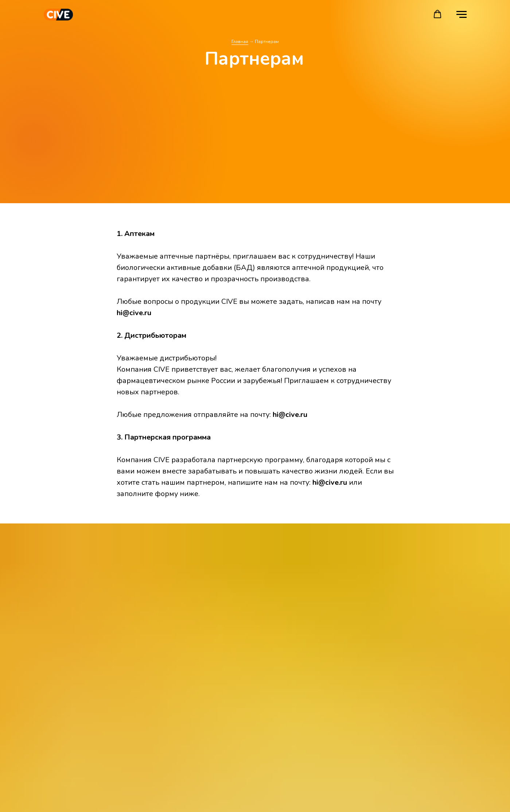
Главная (240, 42)
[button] (437, 14)
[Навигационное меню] (462, 15)
